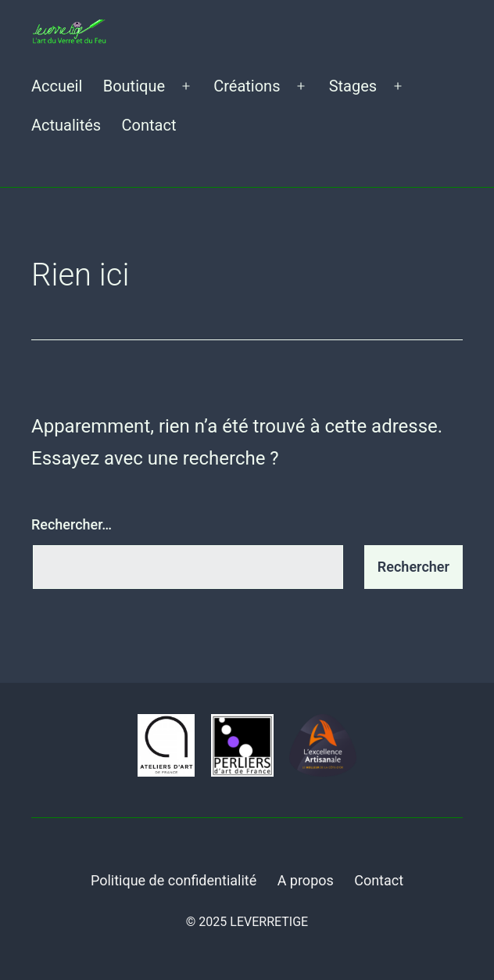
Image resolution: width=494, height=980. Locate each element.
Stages (353, 86)
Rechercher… (72, 524)
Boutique (134, 86)
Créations (247, 86)
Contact (149, 125)
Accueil (57, 86)
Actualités (66, 125)
